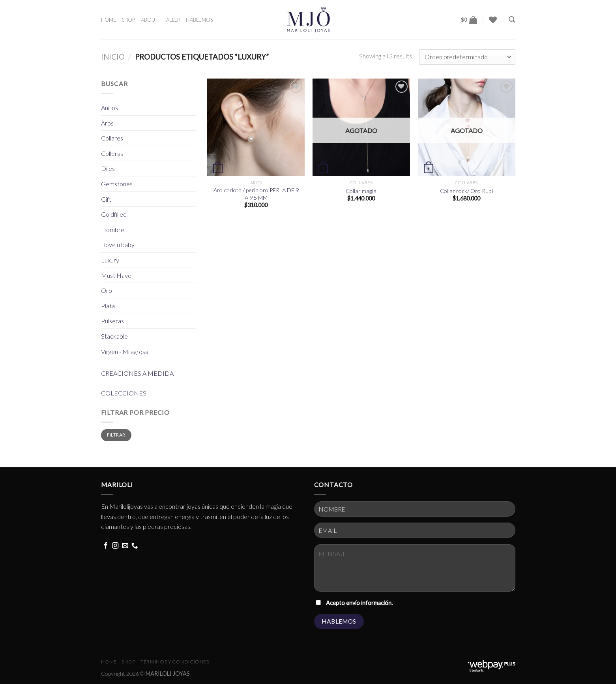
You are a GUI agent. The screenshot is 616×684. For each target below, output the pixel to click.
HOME (109, 20)
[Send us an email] (125, 546)
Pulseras (112, 321)
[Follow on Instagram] (115, 546)
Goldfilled (114, 214)
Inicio (113, 57)
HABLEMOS (199, 20)
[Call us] (135, 546)
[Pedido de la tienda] (467, 57)
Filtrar (116, 435)
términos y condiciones (175, 662)
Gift (106, 199)
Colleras (112, 153)
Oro (107, 290)
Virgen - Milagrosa (125, 351)
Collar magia (361, 191)
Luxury (110, 260)
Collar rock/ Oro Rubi (466, 191)
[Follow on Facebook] (106, 546)
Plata (108, 306)
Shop (128, 662)
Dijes (108, 168)
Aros (107, 123)
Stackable (114, 336)
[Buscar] (512, 20)
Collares (112, 138)
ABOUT (150, 20)
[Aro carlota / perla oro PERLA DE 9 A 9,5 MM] (256, 127)
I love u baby (118, 245)
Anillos (110, 108)
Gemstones (117, 184)
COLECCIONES (124, 393)
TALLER (172, 20)
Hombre (113, 230)
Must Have (116, 275)
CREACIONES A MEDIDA (137, 373)
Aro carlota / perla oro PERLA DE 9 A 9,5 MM (256, 194)
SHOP (129, 20)
